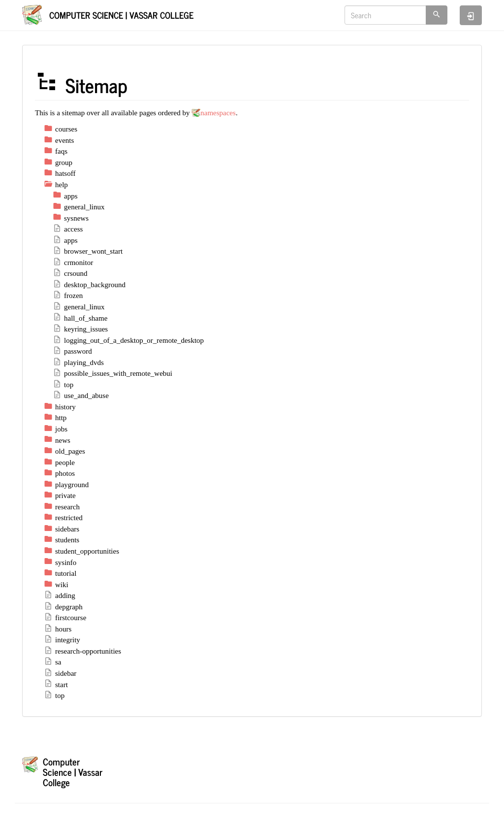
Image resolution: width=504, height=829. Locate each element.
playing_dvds (78, 363)
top (63, 385)
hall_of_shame (80, 318)
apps (65, 240)
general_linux (79, 307)
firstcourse (65, 618)
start (56, 685)
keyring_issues (80, 329)
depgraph (63, 607)
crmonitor (73, 263)
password (72, 351)
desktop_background (89, 285)
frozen (68, 296)
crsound (70, 273)
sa (53, 662)
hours (58, 629)
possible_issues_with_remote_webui (112, 373)
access (68, 229)
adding (60, 596)
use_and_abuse (81, 396)
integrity (62, 640)
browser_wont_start (88, 251)
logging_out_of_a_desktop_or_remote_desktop (128, 340)
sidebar (60, 673)
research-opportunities (82, 651)
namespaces (218, 113)
